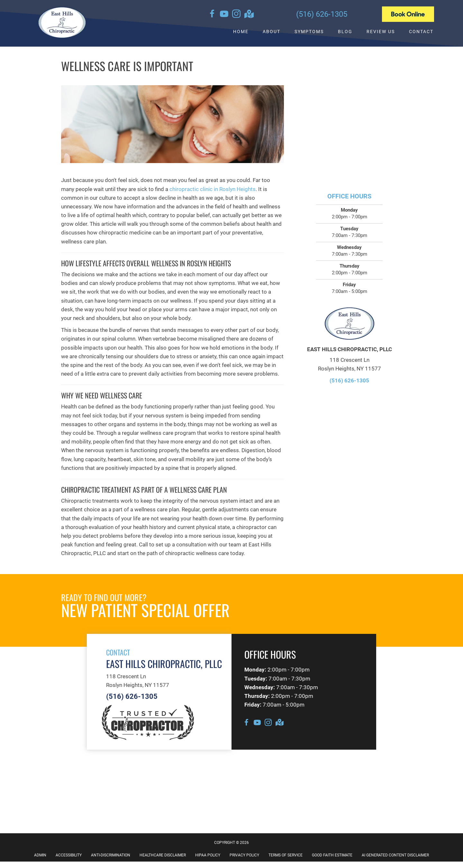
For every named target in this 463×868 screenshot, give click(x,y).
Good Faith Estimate (332, 855)
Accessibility (69, 855)
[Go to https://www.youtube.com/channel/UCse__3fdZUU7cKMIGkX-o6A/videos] (224, 15)
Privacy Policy (244, 855)
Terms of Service (286, 855)
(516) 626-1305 (322, 14)
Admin (40, 855)
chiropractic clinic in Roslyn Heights (213, 189)
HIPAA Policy (208, 855)
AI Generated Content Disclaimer (395, 855)
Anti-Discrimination (111, 855)
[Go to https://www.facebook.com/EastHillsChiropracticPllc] (212, 15)
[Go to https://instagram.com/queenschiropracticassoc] (236, 15)
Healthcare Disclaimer (163, 855)
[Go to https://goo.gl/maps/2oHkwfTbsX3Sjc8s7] (249, 15)
